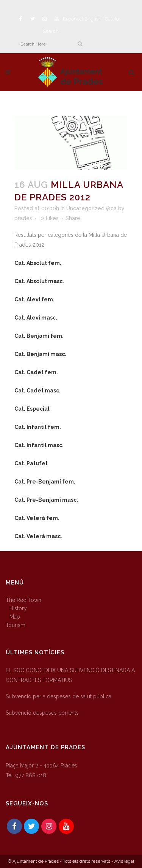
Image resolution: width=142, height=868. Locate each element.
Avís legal (124, 861)
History (18, 608)
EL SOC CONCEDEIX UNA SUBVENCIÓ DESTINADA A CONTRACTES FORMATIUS (70, 675)
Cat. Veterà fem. (37, 518)
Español (72, 19)
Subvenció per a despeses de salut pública (59, 696)
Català (112, 19)
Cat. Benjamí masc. (40, 354)
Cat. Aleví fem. (34, 299)
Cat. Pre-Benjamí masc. (46, 500)
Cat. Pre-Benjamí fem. (45, 482)
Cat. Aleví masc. (36, 318)
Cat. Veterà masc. (38, 536)
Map (15, 617)
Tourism (16, 625)
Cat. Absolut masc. (39, 281)
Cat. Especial (32, 409)
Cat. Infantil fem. (38, 427)
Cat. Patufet (31, 463)
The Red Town (23, 600)
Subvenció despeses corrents (42, 713)
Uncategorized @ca (91, 208)
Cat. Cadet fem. (36, 372)
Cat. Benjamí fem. (39, 336)
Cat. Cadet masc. (37, 391)
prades (23, 218)
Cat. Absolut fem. (38, 263)
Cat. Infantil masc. (39, 445)
